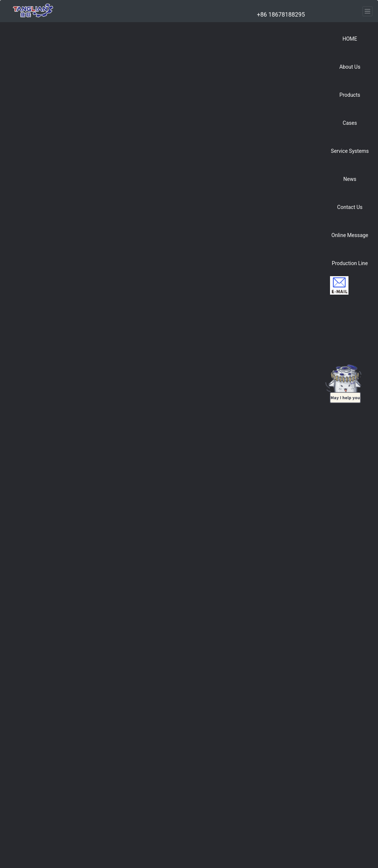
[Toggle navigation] (367, 11)
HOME (350, 39)
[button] (350, 64)
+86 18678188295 (281, 15)
